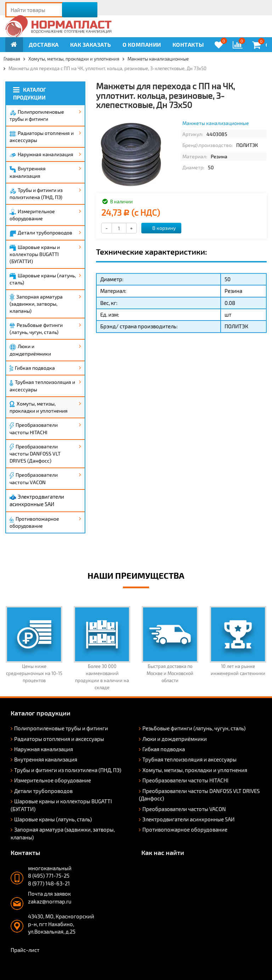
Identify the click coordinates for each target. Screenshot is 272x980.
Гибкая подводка (32, 368)
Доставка (44, 44)
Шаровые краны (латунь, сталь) (43, 279)
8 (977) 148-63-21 (49, 883)
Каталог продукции (30, 93)
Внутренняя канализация (28, 172)
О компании (142, 44)
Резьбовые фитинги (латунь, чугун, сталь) (36, 328)
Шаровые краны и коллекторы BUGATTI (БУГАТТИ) (35, 254)
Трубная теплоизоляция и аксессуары (42, 386)
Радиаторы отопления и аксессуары (42, 137)
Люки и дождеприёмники (30, 350)
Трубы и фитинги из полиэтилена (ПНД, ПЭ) (36, 194)
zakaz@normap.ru (50, 901)
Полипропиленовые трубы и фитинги (37, 115)
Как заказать (91, 44)
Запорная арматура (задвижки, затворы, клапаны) (36, 304)
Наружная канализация (41, 154)
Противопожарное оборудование (34, 522)
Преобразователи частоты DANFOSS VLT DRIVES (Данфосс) (35, 454)
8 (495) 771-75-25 (49, 876)
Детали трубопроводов (41, 233)
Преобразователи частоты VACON (34, 478)
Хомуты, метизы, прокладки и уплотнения (39, 407)
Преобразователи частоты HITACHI (34, 429)
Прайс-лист (25, 950)
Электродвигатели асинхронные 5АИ (37, 500)
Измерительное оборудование (32, 215)
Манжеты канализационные (216, 123)
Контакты (188, 44)
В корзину (160, 228)
